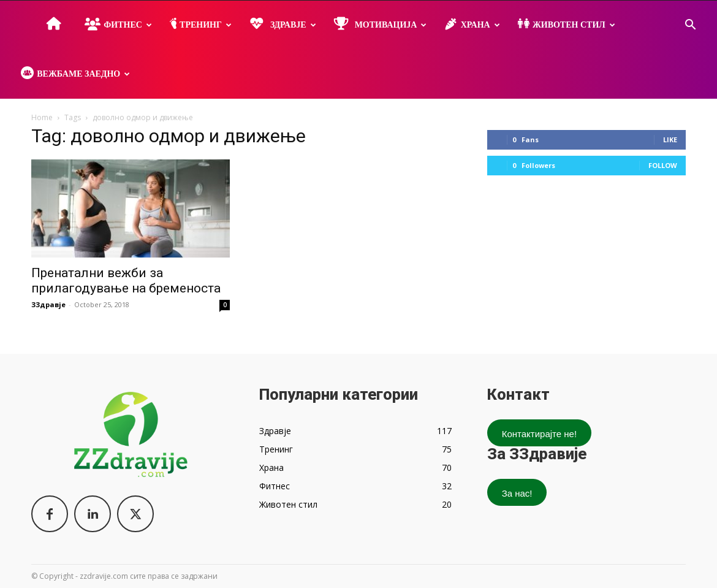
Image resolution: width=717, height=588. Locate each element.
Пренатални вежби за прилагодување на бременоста (126, 281)
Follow (663, 165)
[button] (690, 26)
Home (42, 117)
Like (670, 139)
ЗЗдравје (48, 304)
